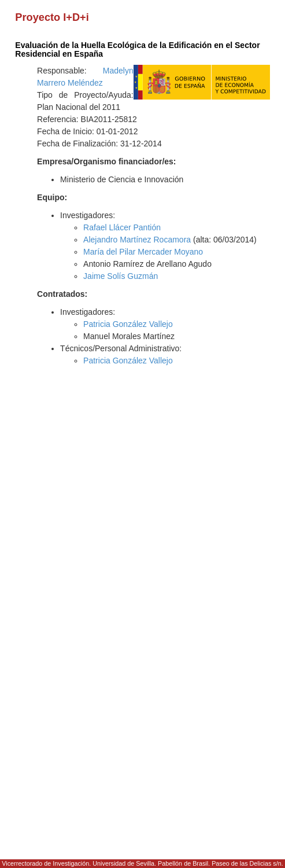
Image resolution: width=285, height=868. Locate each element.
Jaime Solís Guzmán (121, 276)
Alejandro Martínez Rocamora (137, 240)
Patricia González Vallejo (128, 324)
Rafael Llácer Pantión (122, 227)
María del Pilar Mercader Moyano (143, 252)
